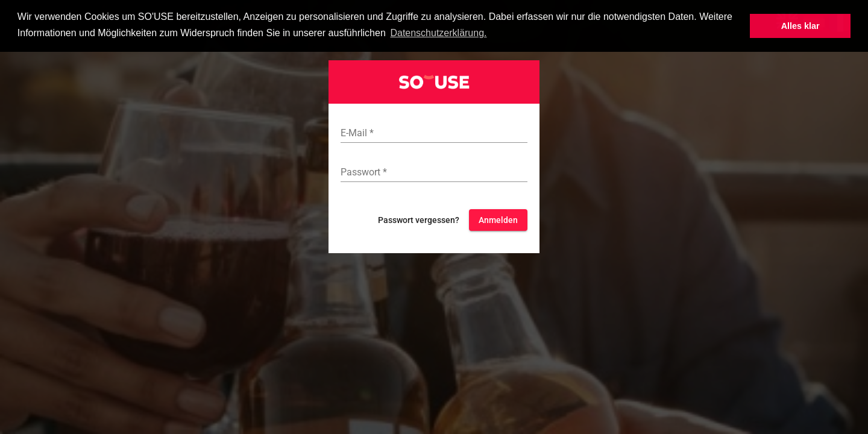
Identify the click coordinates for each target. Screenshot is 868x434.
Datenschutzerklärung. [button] (438, 33)
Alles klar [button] (800, 26)
